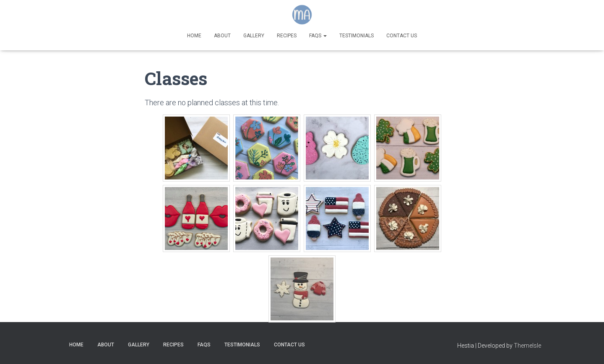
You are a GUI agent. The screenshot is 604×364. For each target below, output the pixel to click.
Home (194, 36)
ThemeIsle (527, 346)
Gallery (254, 36)
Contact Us (402, 36)
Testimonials (357, 36)
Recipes (287, 36)
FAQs (318, 36)
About (222, 36)
